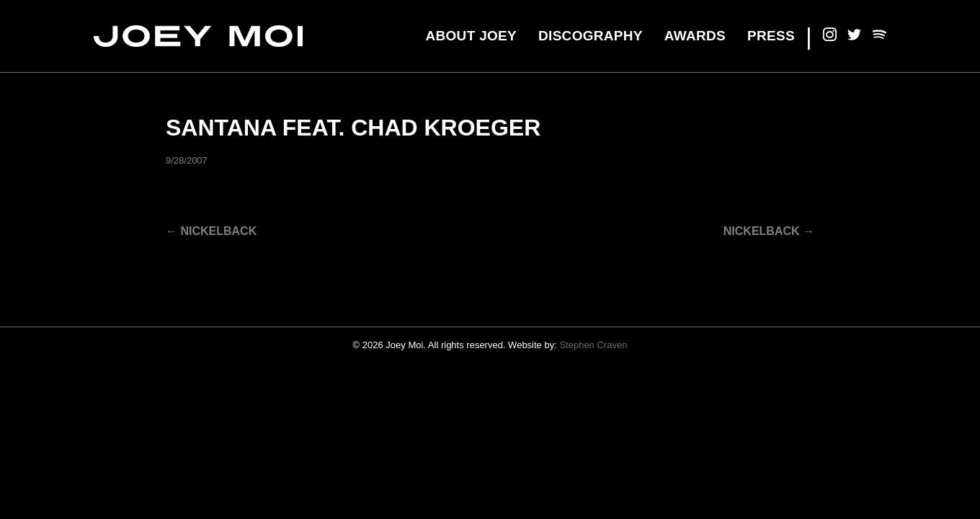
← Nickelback (211, 231)
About (471, 36)
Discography (591, 36)
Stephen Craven (593, 345)
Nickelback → (769, 231)
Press (771, 36)
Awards (695, 36)
